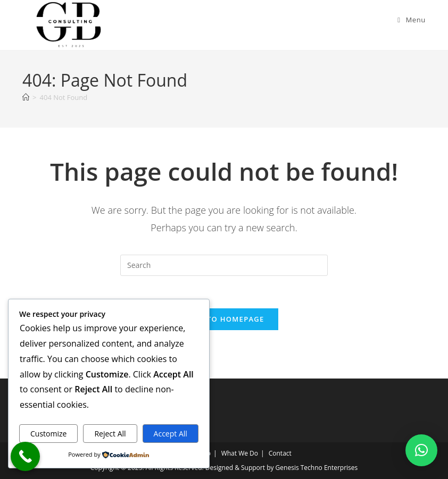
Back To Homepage (224, 319)
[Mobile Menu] (412, 20)
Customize (48, 434)
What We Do (240, 453)
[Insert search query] (224, 265)
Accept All (171, 434)
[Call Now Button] (25, 456)
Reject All (110, 434)
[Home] (26, 97)
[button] (421, 450)
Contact (280, 453)
